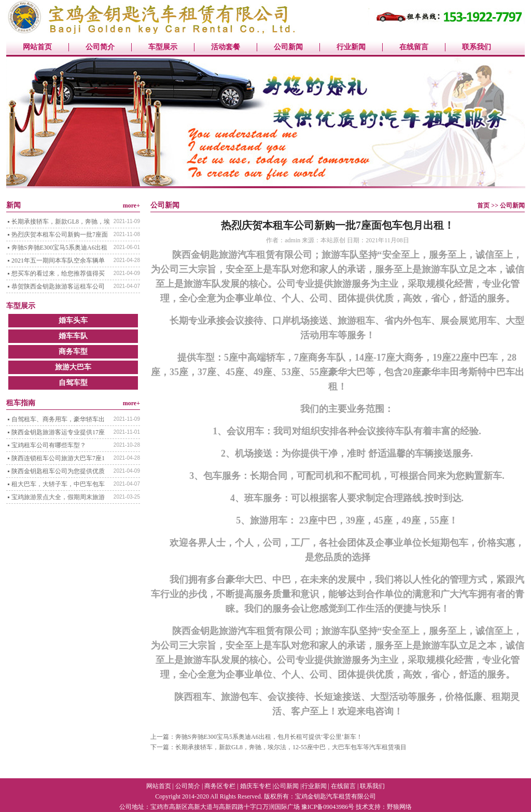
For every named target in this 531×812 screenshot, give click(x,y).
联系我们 (477, 47)
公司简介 (100, 47)
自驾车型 (73, 383)
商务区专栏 (220, 786)
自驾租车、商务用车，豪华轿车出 (58, 419)
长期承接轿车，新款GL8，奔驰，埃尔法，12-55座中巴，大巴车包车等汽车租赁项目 (291, 747)
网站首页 (37, 47)
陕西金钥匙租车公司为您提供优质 (58, 471)
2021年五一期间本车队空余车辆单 (58, 260)
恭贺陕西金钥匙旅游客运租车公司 (58, 286)
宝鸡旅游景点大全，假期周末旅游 (58, 497)
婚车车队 (73, 336)
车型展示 (163, 47)
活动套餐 (226, 47)
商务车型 (73, 352)
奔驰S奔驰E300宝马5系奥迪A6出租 (59, 247)
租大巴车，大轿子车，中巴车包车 (58, 484)
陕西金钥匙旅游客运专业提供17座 (58, 432)
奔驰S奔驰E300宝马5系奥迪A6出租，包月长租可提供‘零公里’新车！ (269, 737)
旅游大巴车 (73, 367)
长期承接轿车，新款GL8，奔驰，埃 (61, 222)
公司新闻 (288, 47)
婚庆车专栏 (256, 786)
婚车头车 (73, 320)
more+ (131, 205)
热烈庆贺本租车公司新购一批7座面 (60, 235)
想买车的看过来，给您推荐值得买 (58, 273)
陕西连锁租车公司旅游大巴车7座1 (58, 458)
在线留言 (414, 47)
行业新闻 (351, 47)
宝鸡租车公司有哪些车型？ (49, 445)
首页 (483, 205)
